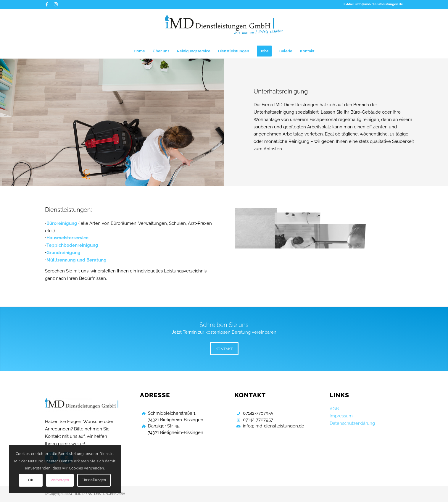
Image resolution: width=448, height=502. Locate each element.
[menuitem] (139, 51)
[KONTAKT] (224, 349)
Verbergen (60, 480)
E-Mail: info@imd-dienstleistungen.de (373, 4)
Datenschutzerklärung (352, 423)
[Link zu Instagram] (56, 4)
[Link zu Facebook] (47, 4)
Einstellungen (94, 480)
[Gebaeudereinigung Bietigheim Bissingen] (224, 26)
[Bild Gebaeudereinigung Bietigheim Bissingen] (256, 227)
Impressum (341, 416)
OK (31, 480)
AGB (334, 409)
